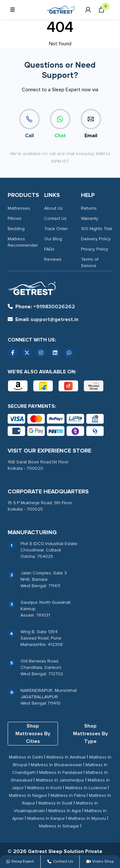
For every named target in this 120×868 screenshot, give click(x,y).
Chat (60, 124)
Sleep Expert (20, 861)
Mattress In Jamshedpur (60, 780)
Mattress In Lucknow (86, 788)
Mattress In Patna (68, 795)
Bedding (16, 229)
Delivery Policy (96, 239)
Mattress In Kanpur (46, 818)
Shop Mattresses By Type (90, 734)
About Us (53, 208)
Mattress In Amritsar (66, 757)
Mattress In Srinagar (59, 826)
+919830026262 (41, 307)
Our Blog (53, 239)
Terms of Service (90, 262)
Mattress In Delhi (26, 757)
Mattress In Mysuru (87, 818)
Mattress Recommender (23, 242)
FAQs (49, 249)
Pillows (15, 218)
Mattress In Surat (55, 803)
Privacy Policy (95, 249)
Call (29, 124)
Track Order (56, 229)
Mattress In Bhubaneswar (56, 765)
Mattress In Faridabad (61, 772)
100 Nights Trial (96, 229)
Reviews (53, 259)
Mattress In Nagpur (28, 795)
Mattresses (19, 208)
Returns (89, 208)
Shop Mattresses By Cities (33, 734)
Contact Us (55, 218)
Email (91, 124)
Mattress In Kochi (44, 788)
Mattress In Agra (65, 811)
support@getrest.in (43, 319)
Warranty (90, 218)
